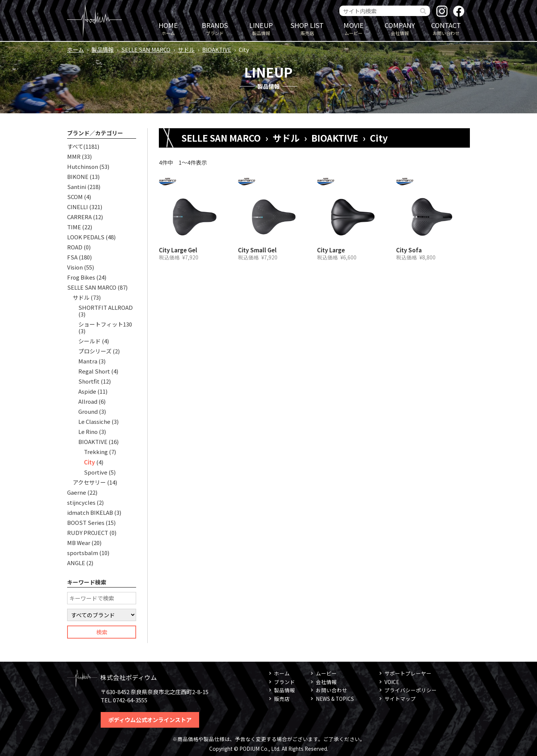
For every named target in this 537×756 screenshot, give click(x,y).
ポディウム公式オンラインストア (150, 720)
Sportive (96, 472)
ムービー (354, 28)
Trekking (96, 452)
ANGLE (76, 563)
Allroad (88, 401)
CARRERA (79, 217)
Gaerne (77, 492)
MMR (74, 156)
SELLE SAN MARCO (146, 49)
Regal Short (94, 371)
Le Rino (88, 431)
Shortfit (89, 381)
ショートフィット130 (105, 324)
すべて (75, 146)
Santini (77, 187)
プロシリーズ (95, 351)
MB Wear (79, 543)
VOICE (392, 682)
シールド (89, 341)
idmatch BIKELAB (90, 512)
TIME (74, 227)
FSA (72, 257)
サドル (186, 49)
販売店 (307, 28)
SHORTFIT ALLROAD (106, 307)
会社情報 (400, 28)
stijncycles (81, 502)
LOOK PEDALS (86, 237)
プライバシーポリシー (411, 690)
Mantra (88, 361)
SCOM (75, 197)
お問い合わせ (446, 28)
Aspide (87, 391)
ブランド (215, 28)
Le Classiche (94, 421)
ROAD (75, 247)
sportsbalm (83, 553)
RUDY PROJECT (88, 533)
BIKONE (78, 177)
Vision (75, 267)
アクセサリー (89, 482)
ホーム (168, 28)
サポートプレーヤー (408, 673)
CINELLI (78, 207)
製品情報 (261, 28)
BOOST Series (86, 522)
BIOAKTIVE (217, 49)
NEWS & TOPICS (335, 699)
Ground (88, 411)
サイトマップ (400, 699)
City (89, 462)
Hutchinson (83, 166)
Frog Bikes (81, 277)
